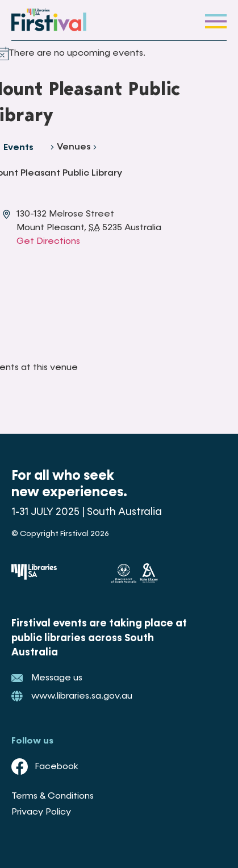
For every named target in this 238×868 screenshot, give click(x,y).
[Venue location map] (97, 291)
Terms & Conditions (53, 796)
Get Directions (48, 242)
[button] (216, 20)
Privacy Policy (41, 812)
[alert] (77, 53)
